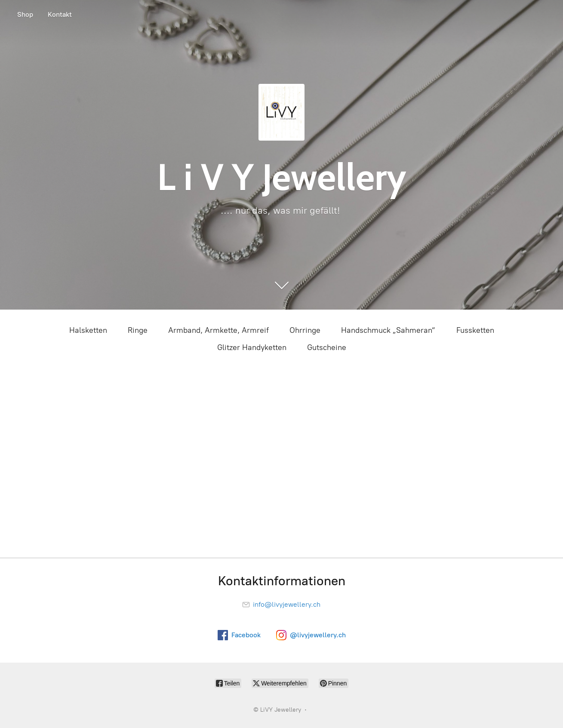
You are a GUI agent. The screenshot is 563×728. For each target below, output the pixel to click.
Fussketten (475, 330)
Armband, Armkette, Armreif (218, 330)
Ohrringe (305, 330)
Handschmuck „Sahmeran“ (388, 330)
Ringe (138, 330)
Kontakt (60, 14)
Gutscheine (327, 347)
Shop (25, 14)
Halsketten (88, 330)
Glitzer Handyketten (252, 347)
